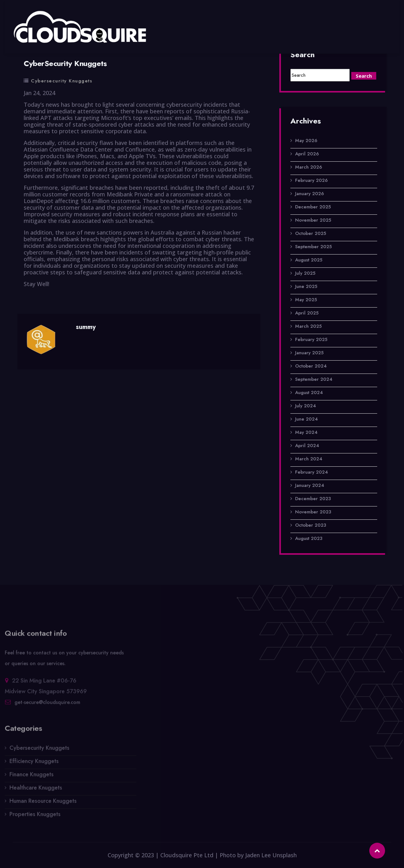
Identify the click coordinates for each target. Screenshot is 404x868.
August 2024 (309, 392)
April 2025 (307, 313)
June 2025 (306, 286)
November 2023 (313, 512)
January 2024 (310, 485)
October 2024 (311, 366)
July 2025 (305, 273)
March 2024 (309, 459)
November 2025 (313, 220)
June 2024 (306, 419)
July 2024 (306, 406)
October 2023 (311, 525)
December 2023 (313, 499)
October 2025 (311, 233)
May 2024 (306, 432)
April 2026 (307, 154)
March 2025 (308, 326)
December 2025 (313, 207)
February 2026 (311, 180)
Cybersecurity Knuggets (62, 81)
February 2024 (312, 472)
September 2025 (313, 247)
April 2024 (307, 446)
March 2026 (309, 167)
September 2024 (314, 379)
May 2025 (306, 300)
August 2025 (309, 260)
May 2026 (306, 141)
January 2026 (309, 194)
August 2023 (309, 538)
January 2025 (309, 353)
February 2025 (311, 339)
